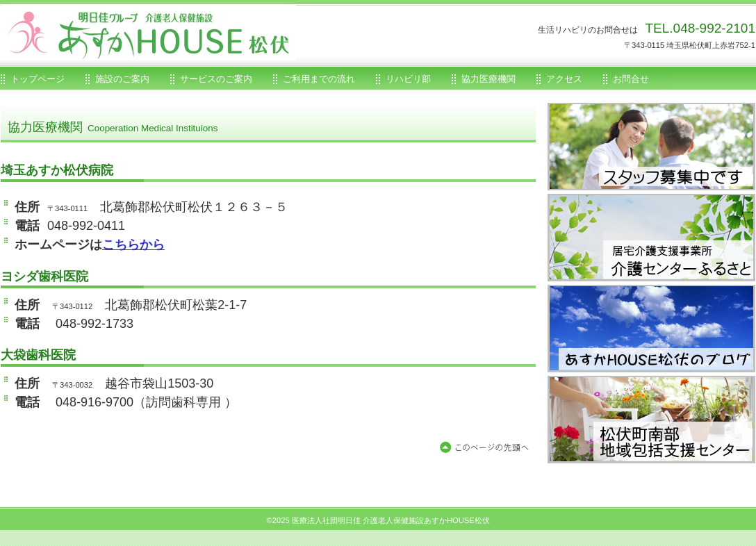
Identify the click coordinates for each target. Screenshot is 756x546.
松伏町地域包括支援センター (651, 419)
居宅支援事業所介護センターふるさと (651, 237)
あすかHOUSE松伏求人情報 (651, 146)
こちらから (133, 245)
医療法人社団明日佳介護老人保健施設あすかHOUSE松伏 (157, 33)
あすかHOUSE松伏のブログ (651, 328)
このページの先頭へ (487, 448)
